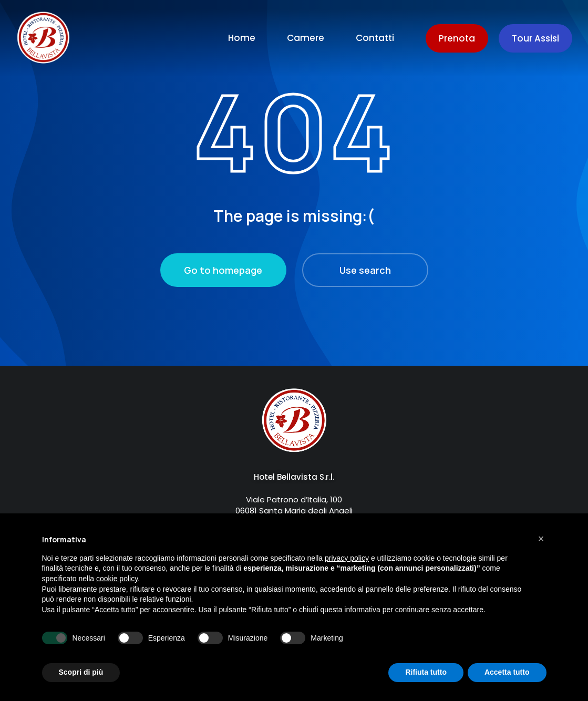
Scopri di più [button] (81, 672)
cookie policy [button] (117, 579)
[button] (541, 539)
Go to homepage (223, 270)
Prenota (457, 38)
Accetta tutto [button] (507, 672)
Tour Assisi (535, 38)
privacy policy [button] (347, 558)
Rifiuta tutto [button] (426, 672)
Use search (365, 270)
